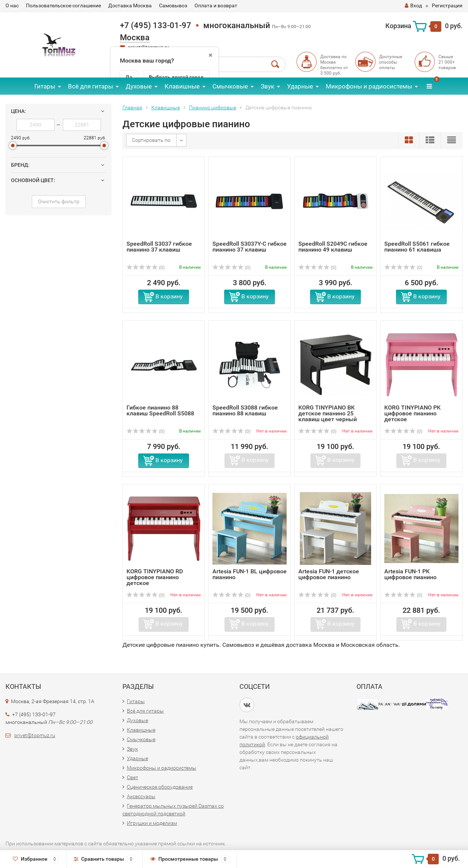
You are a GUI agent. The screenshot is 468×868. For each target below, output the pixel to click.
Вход (413, 5)
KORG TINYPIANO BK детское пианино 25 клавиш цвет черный (328, 413)
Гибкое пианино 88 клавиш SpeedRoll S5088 (160, 410)
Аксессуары (141, 796)
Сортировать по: (152, 140)
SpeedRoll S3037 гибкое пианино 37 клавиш (159, 247)
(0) (146, 268)
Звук (267, 86)
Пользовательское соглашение (63, 5)
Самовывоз (173, 5)
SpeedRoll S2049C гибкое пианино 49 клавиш (333, 247)
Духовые (139, 86)
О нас (12, 5)
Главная (132, 107)
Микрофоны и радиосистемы (369, 86)
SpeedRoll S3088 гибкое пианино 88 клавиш (245, 410)
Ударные (300, 86)
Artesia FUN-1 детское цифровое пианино (329, 574)
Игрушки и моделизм (152, 823)
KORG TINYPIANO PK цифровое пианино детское (412, 413)
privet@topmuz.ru (35, 735)
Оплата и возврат (216, 5)
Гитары (45, 86)
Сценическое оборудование (160, 787)
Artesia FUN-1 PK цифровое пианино (410, 574)
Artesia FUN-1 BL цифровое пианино (250, 574)
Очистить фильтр (59, 201)
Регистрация (447, 5)
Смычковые (230, 86)
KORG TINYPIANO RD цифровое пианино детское (155, 577)
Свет (133, 777)
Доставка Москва (130, 5)
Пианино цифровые (213, 107)
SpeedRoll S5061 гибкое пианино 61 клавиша (417, 247)
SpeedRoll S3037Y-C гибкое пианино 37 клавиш (250, 247)
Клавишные (182, 86)
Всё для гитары (90, 86)
